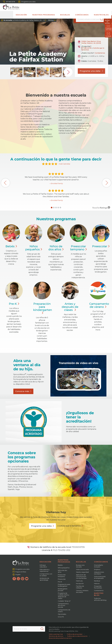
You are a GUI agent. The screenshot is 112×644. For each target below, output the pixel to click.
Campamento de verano (64, 611)
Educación (21, 15)
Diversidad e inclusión (99, 566)
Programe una (42, 526)
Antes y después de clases (70, 307)
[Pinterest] (23, 579)
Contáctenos (100, 53)
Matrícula (79, 581)
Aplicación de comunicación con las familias (81, 576)
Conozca (23, 391)
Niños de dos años (62, 571)
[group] (16, 72)
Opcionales (62, 614)
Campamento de (99, 305)
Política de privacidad (75, 634)
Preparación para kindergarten (43, 308)
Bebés (60, 565)
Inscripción (80, 583)
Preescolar (78, 248)
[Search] (103, 19)
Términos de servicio (56, 636)
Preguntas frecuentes (98, 587)
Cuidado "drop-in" (64, 601)
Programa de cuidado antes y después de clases (63, 596)
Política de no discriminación (77, 636)
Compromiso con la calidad (46, 575)
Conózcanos (82, 15)
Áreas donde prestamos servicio (60, 638)
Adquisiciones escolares (99, 573)
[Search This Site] (29, 629)
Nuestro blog (101, 15)
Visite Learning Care (56, 634)
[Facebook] (14, 579)
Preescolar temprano (62, 576)
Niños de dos (56, 248)
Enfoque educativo (43, 566)
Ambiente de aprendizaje (44, 579)
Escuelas (65, 15)
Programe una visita (27, 2)
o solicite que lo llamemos (69, 526)
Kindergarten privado (63, 590)
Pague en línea (21, 572)
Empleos (97, 569)
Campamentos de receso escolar (63, 605)
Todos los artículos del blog (100, 599)
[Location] (90, 19)
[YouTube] (27, 579)
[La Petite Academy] (10, 7)
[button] (52, 208)
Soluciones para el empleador (100, 577)
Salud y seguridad (82, 572)
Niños (34, 248)
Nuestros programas (44, 15)
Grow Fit (61, 617)
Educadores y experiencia (45, 570)
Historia (97, 583)
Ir (44, 20)
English (18, 574)
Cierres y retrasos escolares (82, 591)
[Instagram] (18, 579)
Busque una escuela (80, 566)
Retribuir (97, 581)
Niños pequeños (64, 568)
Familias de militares (80, 587)
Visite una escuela (82, 569)
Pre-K (60, 582)
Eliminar (51, 20)
